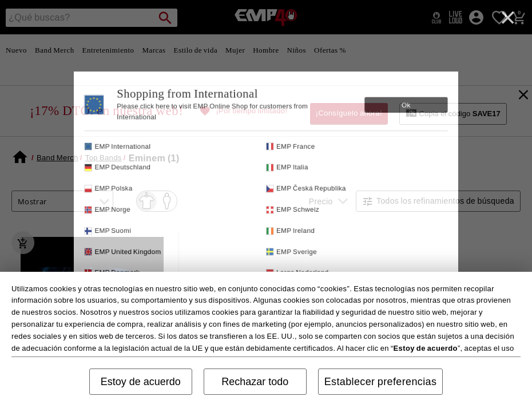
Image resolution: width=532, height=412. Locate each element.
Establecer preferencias (381, 382)
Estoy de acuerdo (141, 382)
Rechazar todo (255, 382)
